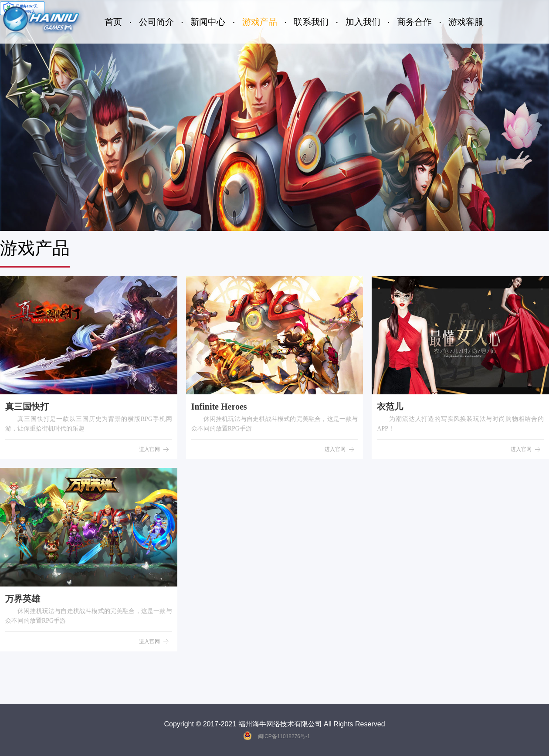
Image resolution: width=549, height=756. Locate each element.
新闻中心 (208, 22)
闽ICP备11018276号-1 (284, 736)
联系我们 (311, 22)
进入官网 (149, 449)
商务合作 (414, 22)
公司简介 (156, 22)
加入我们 (363, 22)
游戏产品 (260, 22)
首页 (113, 22)
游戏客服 (466, 22)
